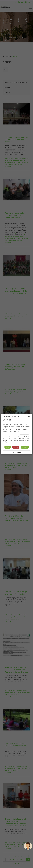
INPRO (19, 453)
